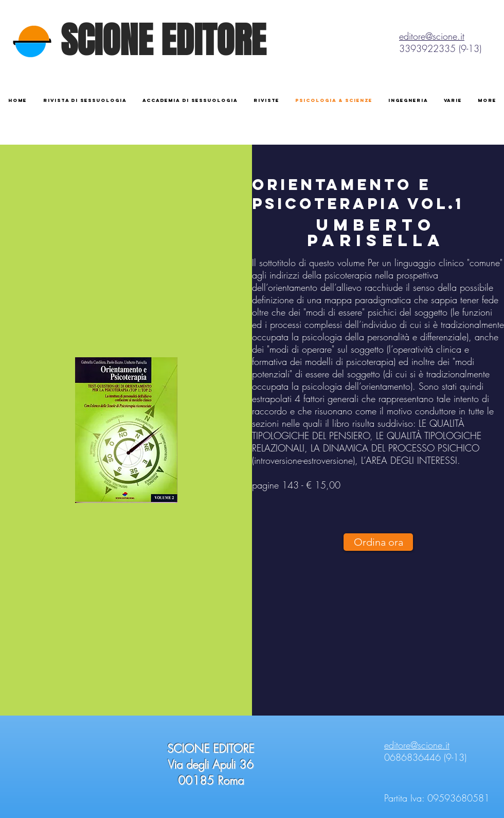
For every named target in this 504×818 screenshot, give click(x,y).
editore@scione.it (432, 36)
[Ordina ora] (378, 542)
